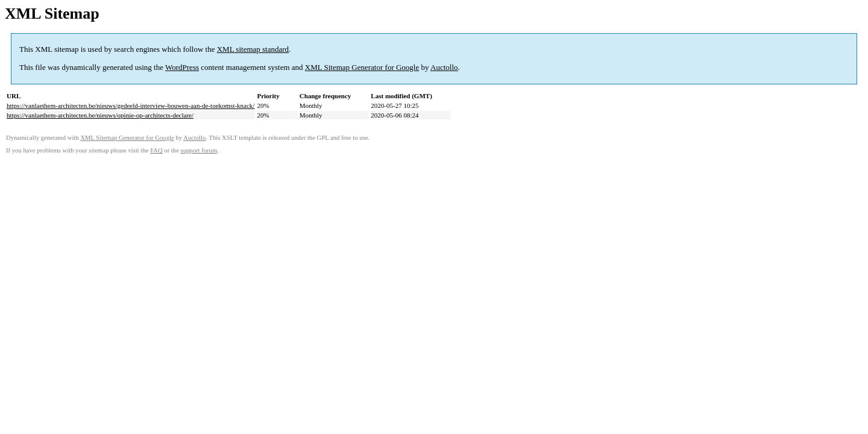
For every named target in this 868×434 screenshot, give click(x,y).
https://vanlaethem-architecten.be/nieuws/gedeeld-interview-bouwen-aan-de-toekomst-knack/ (131, 105)
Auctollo (444, 67)
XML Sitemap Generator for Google (362, 67)
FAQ (156, 150)
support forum (199, 150)
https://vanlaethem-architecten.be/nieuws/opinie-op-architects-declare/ (100, 115)
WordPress (182, 67)
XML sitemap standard (253, 49)
